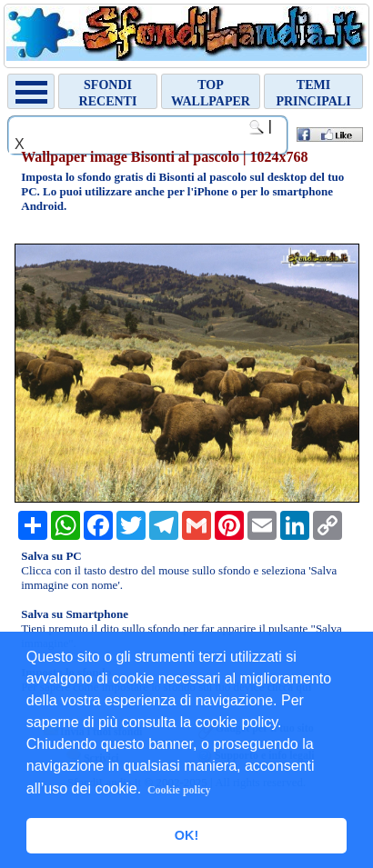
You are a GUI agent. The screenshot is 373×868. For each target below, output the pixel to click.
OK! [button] (186, 835)
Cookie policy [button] (179, 790)
